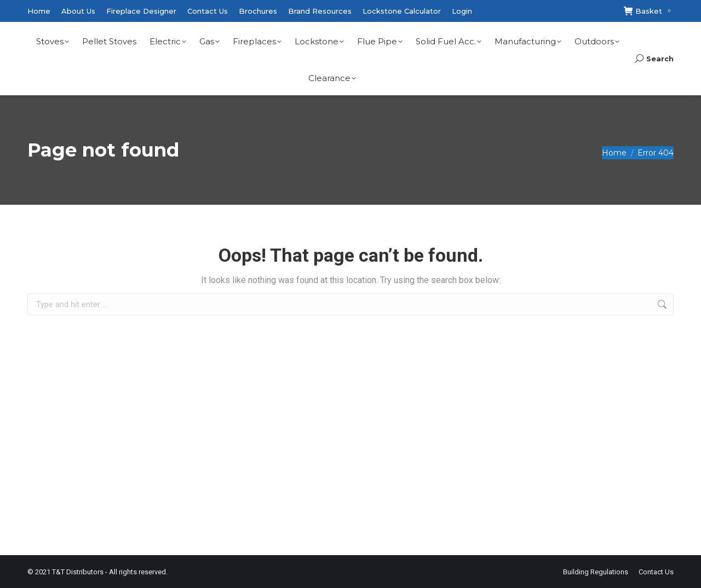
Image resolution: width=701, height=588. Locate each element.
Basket (649, 11)
